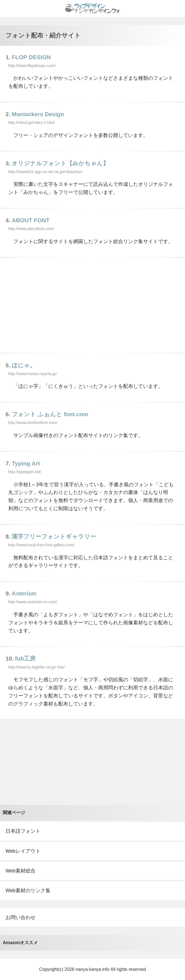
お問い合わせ (21, 917)
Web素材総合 (21, 871)
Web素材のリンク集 (28, 891)
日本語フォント (23, 831)
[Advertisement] (92, 305)
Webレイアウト (23, 851)
